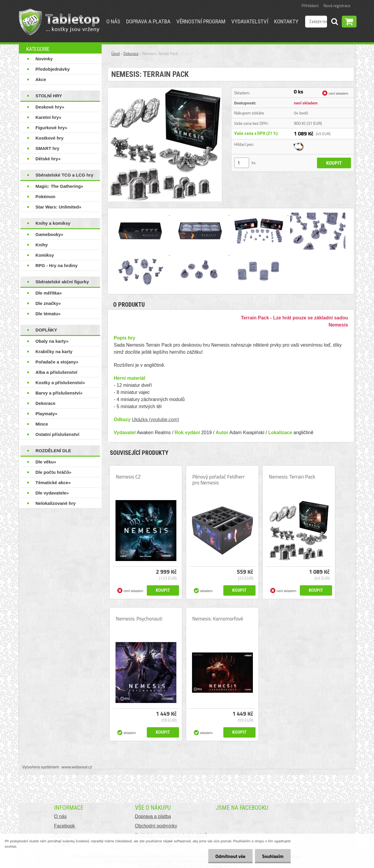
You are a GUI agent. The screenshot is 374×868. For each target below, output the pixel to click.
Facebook (64, 826)
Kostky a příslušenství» (60, 383)
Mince (42, 424)
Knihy (42, 245)
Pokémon (45, 197)
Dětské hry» (48, 159)
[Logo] (59, 22)
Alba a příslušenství (56, 372)
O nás (113, 21)
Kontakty (286, 21)
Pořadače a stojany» (57, 362)
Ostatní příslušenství (57, 434)
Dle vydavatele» (52, 493)
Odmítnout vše (230, 856)
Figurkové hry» (51, 128)
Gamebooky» (49, 234)
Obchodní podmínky (156, 826)
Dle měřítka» (49, 293)
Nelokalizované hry (56, 503)
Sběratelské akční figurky (62, 282)
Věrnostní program (201, 21)
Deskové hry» (50, 107)
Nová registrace (337, 5)
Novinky (44, 59)
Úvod (116, 54)
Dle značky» (48, 303)
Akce (41, 79)
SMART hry (47, 148)
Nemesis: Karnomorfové (218, 619)
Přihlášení (310, 5)
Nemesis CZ (128, 477)
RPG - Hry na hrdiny (57, 265)
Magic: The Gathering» (59, 186)
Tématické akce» (53, 483)
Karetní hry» (48, 117)
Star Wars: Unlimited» (58, 207)
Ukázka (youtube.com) (155, 420)
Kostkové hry (49, 138)
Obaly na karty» (52, 341)
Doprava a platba (148, 21)
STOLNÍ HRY (49, 96)
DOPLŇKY (46, 330)
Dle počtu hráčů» (53, 472)
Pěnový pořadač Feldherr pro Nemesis (218, 480)
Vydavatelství (250, 21)
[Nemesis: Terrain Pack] (165, 90)
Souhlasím (273, 856)
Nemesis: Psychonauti (139, 619)
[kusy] (242, 163)
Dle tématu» (48, 314)
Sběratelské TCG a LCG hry (64, 175)
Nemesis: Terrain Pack (292, 477)
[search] (334, 22)
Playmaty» (46, 414)
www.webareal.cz (77, 767)
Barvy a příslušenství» (59, 393)
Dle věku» (46, 462)
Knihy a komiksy (53, 223)
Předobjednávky (53, 69)
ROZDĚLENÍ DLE (53, 451)
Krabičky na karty (54, 351)
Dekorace (45, 403)
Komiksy (45, 255)
